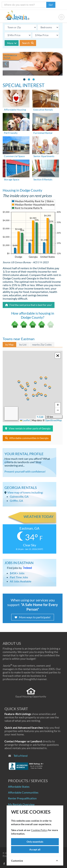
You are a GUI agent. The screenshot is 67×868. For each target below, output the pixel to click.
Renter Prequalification (22, 798)
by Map (9, 345)
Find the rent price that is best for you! (29, 305)
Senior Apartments (44, 156)
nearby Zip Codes (42, 345)
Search (28, 43)
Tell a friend (21, 756)
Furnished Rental (43, 133)
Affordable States (19, 787)
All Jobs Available (21, 581)
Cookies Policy (39, 830)
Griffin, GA (16, 501)
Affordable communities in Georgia (27, 438)
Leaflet (25, 420)
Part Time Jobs (19, 577)
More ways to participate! (33, 617)
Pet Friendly (11, 133)
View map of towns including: (25, 492)
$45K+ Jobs (17, 573)
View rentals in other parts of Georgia (28, 428)
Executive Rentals (43, 110)
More (12, 43)
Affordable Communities (23, 792)
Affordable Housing (15, 110)
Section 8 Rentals (43, 179)
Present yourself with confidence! (25, 471)
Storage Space (12, 179)
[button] (26, 394)
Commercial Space (14, 156)
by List (23, 345)
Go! (51, 5)
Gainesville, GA (19, 496)
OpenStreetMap (53, 420)
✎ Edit (40, 417)
